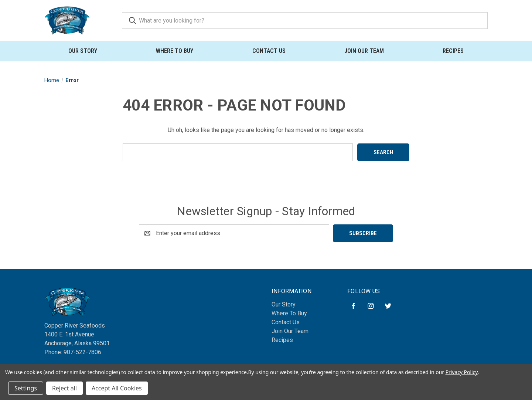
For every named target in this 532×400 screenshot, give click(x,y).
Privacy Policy (462, 372)
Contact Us (269, 51)
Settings (26, 388)
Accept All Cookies (117, 388)
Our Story (83, 51)
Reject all (64, 388)
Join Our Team (364, 51)
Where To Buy (175, 51)
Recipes (453, 51)
